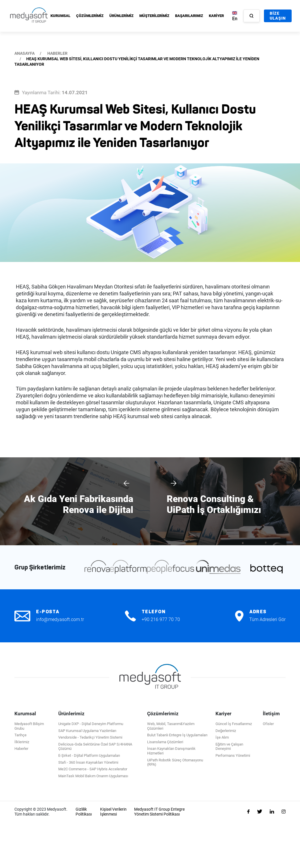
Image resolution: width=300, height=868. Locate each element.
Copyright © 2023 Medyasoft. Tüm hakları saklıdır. (41, 812)
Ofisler (268, 724)
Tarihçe (20, 735)
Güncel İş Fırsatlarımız (234, 724)
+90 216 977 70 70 (161, 619)
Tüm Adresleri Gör (267, 619)
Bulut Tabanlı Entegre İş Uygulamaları (177, 735)
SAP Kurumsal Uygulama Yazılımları (87, 731)
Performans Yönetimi (233, 755)
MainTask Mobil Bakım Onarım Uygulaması (93, 776)
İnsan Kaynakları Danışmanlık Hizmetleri (171, 751)
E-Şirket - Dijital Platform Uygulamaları (89, 755)
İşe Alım (222, 737)
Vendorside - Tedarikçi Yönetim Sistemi (90, 737)
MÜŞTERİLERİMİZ (154, 16)
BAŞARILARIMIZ (189, 16)
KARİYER (216, 16)
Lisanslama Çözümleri (165, 742)
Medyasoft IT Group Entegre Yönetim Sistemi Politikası (159, 812)
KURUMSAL (60, 16)
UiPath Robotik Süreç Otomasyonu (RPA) (175, 762)
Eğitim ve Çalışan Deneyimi (229, 747)
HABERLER (57, 53)
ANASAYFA (25, 53)
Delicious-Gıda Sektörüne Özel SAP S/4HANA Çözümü (95, 747)
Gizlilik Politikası (84, 812)
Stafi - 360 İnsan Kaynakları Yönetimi (88, 762)
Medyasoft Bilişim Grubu (29, 726)
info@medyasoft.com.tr (60, 619)
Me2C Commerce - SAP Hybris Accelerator (93, 769)
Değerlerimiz (226, 731)
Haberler (21, 749)
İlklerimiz (22, 742)
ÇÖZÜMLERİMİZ (90, 16)
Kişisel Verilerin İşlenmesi (113, 812)
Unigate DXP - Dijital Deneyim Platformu (91, 724)
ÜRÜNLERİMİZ (121, 16)
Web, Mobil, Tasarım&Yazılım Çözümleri (171, 726)
